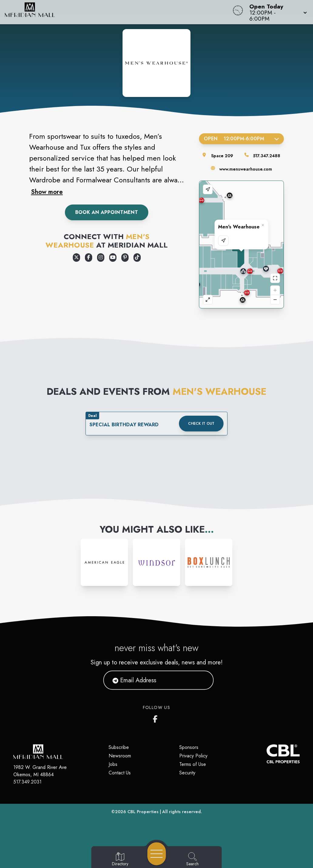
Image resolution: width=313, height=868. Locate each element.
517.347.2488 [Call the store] (267, 156)
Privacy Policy (193, 756)
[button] (276, 12)
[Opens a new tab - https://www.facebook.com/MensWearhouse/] (89, 258)
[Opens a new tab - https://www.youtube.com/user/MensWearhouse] (113, 258)
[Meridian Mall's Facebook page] (156, 718)
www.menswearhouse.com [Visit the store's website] (246, 169)
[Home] (119, 12)
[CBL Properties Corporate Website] (267, 754)
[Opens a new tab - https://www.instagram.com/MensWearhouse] (101, 258)
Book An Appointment (107, 212)
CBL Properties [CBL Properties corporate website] (143, 812)
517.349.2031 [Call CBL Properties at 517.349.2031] (27, 782)
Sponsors (189, 747)
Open (241, 139)
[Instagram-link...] (104, 562)
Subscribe (119, 747)
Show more (47, 192)
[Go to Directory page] (120, 860)
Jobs (113, 764)
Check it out (201, 424)
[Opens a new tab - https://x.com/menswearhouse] (76, 258)
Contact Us (120, 773)
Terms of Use (193, 764)
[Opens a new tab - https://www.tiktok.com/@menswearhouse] (137, 258)
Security (187, 773)
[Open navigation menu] (157, 854)
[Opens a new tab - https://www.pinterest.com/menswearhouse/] (125, 258)
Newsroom (120, 756)
